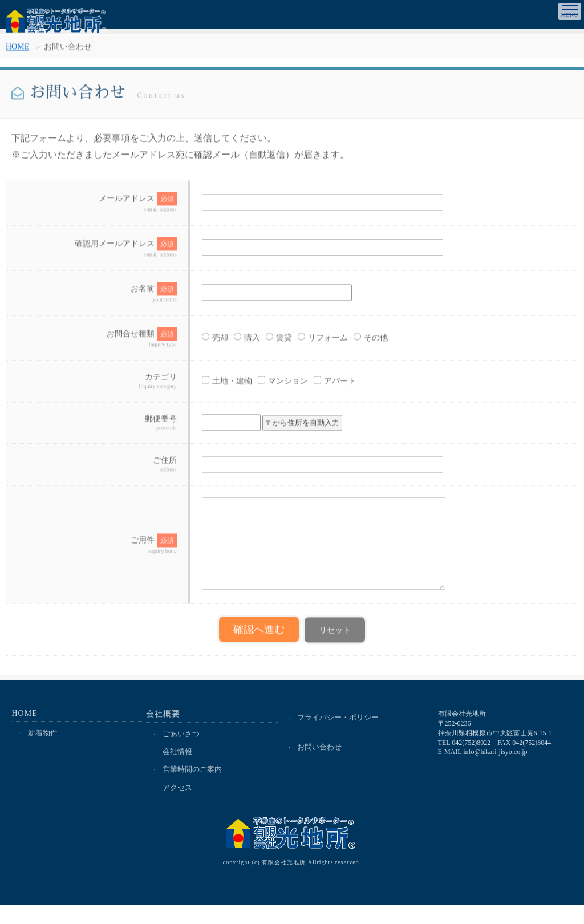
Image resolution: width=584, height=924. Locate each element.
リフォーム (310, 341)
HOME (17, 50)
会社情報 (178, 770)
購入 (234, 341)
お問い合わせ (320, 765)
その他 (358, 341)
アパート (322, 385)
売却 (202, 341)
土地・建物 (214, 385)
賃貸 (266, 341)
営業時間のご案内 (193, 788)
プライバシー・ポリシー (338, 735)
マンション (270, 385)
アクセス (178, 806)
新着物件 (43, 750)
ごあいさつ (182, 751)
